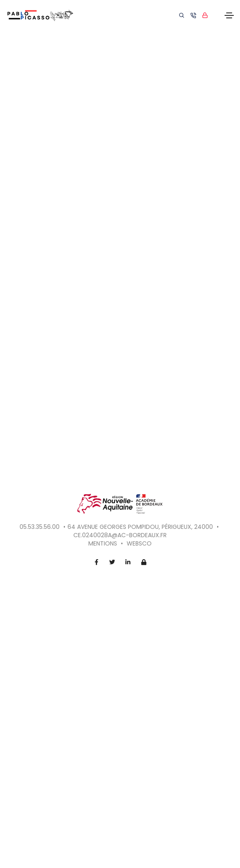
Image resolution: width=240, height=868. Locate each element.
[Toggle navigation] (229, 15)
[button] (207, 449)
